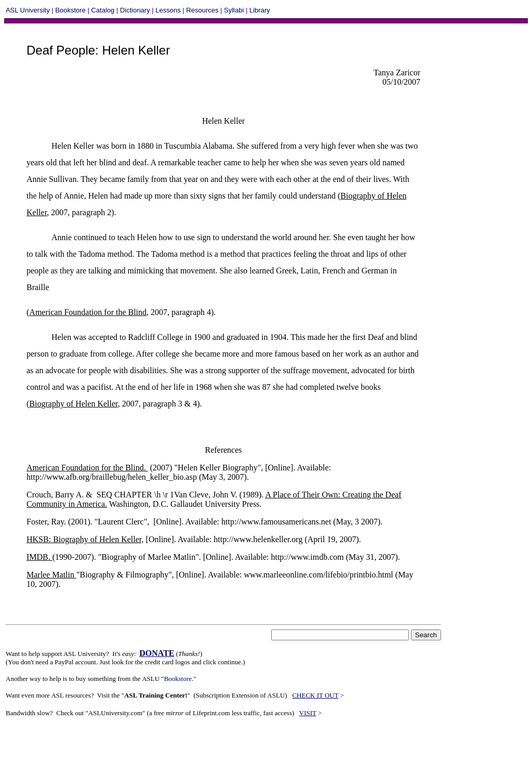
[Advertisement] (195, 750)
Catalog (103, 10)
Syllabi (234, 10)
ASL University (28, 10)
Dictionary (135, 10)
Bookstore (70, 10)
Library (260, 10)
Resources (202, 10)
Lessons (168, 10)
